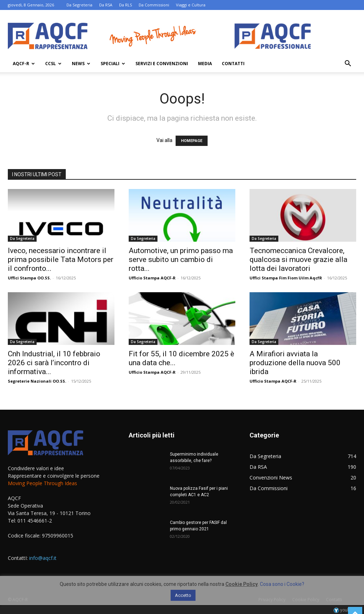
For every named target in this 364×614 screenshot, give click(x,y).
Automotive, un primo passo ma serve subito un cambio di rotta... (181, 259)
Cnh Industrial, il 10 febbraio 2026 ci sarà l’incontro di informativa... (54, 363)
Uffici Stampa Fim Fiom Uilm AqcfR (286, 278)
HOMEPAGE (192, 141)
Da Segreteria (79, 5)
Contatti (233, 64)
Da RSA (106, 5)
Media (205, 64)
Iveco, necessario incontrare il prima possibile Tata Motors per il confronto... (61, 259)
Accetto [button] (183, 595)
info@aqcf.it (43, 558)
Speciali (113, 64)
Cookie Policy (242, 584)
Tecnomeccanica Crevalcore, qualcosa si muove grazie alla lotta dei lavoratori (298, 259)
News (81, 64)
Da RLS (125, 5)
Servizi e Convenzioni (162, 64)
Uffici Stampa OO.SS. (29, 278)
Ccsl (53, 64)
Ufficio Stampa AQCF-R (152, 278)
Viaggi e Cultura (191, 5)
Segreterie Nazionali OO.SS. (37, 381)
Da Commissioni (154, 5)
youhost (345, 610)
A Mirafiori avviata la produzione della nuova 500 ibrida (295, 363)
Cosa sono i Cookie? (282, 584)
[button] (348, 64)
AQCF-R (24, 64)
